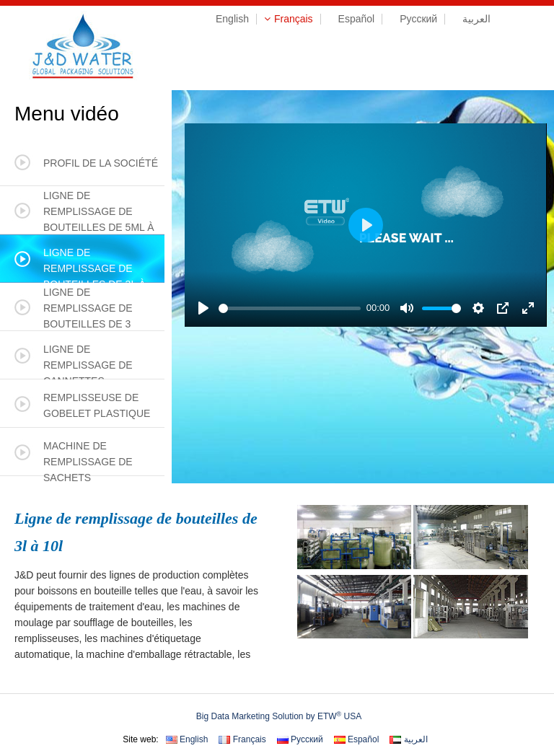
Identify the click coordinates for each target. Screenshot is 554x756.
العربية (471, 19)
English (227, 19)
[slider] (290, 308)
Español (352, 19)
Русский (413, 19)
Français (289, 19)
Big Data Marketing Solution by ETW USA (279, 716)
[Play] (203, 308)
